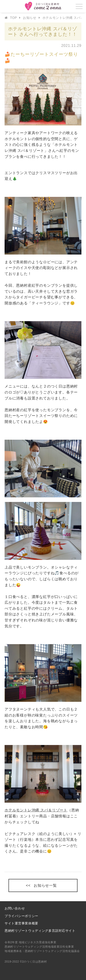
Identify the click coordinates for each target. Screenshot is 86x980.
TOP (14, 18)
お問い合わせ (15, 908)
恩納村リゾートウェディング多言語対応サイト (40, 931)
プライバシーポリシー (21, 916)
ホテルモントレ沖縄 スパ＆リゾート (36, 810)
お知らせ (30, 18)
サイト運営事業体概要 (21, 923)
